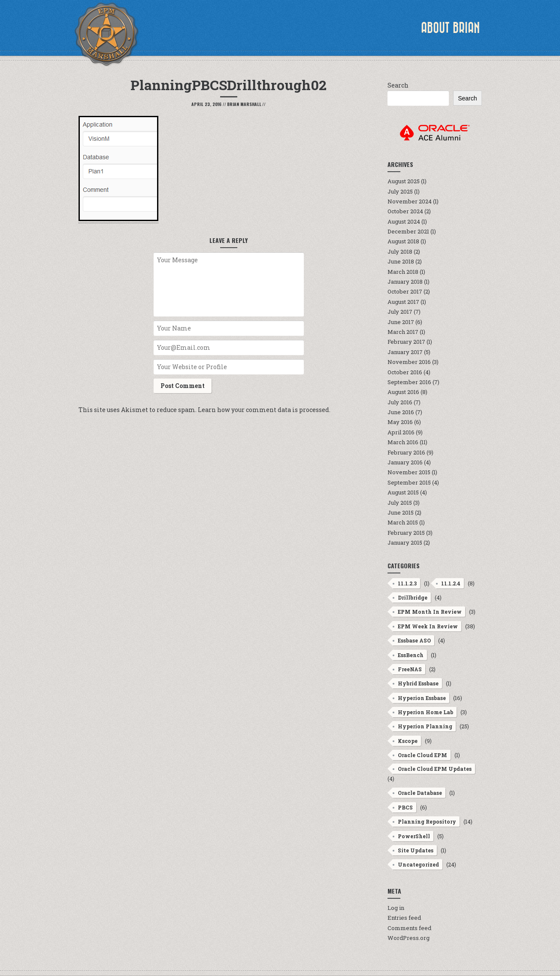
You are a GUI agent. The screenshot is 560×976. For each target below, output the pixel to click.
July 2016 (400, 402)
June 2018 (401, 261)
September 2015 (409, 482)
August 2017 (403, 302)
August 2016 (403, 392)
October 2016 (405, 372)
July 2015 (400, 503)
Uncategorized (418, 864)
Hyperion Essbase (422, 698)
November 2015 (409, 472)
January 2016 (405, 462)
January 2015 (405, 543)
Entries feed (404, 918)
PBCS (405, 807)
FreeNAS (410, 669)
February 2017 (406, 342)
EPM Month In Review (430, 612)
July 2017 (400, 312)
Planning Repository (427, 821)
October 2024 (405, 211)
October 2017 (405, 291)
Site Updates (416, 850)
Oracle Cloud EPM (422, 755)
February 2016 (406, 452)
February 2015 (406, 533)
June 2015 (401, 512)
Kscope (408, 741)
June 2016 (401, 412)
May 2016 (400, 422)
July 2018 (400, 252)
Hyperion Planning (425, 726)
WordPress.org (409, 938)
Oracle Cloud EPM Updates (435, 769)
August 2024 (404, 221)
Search (398, 85)
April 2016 (401, 432)
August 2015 (403, 492)
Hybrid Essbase (418, 683)
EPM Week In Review (428, 626)
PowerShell (414, 836)
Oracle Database (420, 793)
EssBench (411, 655)
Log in (396, 908)
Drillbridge (413, 597)
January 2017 (405, 352)
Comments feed (409, 928)
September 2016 (409, 382)
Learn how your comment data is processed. (264, 410)
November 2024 (410, 201)
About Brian (450, 28)
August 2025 (404, 181)
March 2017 (403, 332)
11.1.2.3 (407, 583)
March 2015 (403, 522)
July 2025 (400, 191)
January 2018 (405, 282)
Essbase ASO (414, 640)
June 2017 (401, 322)
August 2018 (403, 241)
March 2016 (403, 442)
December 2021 (408, 231)
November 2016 (409, 362)
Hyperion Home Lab (425, 712)
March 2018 (403, 272)
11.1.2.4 (451, 583)
